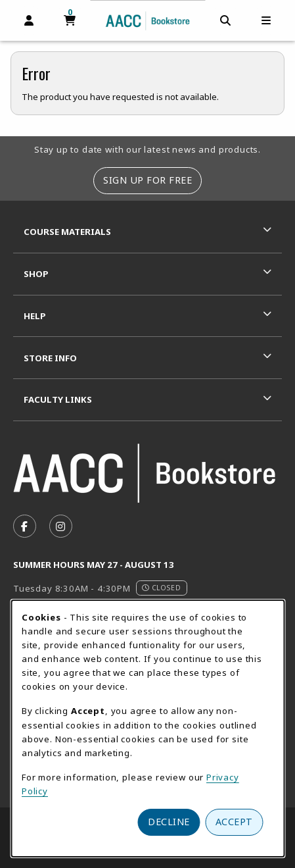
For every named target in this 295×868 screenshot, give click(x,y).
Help (35, 316)
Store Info (50, 358)
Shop (36, 274)
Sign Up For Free (147, 180)
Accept (234, 822)
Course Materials (67, 232)
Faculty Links (58, 399)
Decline (169, 822)
